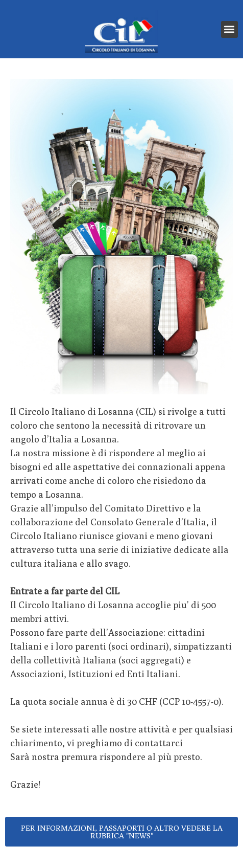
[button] (229, 29)
